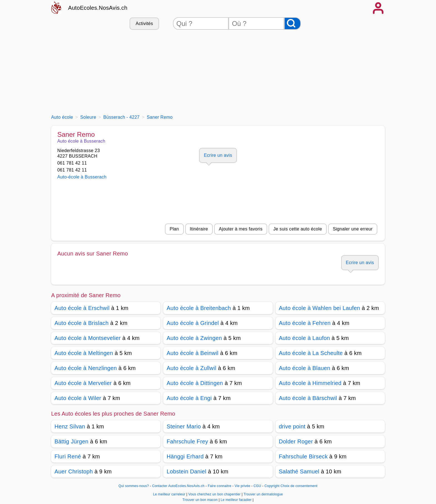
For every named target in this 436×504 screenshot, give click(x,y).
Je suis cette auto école (298, 229)
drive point (292, 426)
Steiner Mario (184, 426)
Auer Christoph (74, 471)
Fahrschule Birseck (303, 456)
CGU (257, 486)
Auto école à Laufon (304, 338)
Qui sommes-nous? (134, 486)
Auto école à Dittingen (195, 383)
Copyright (272, 486)
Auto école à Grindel (193, 323)
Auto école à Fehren (305, 323)
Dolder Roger (296, 441)
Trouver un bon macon (200, 500)
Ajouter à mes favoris (241, 229)
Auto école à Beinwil (193, 353)
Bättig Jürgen (71, 441)
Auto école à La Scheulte (311, 353)
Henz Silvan (70, 426)
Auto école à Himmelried (310, 383)
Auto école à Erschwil (82, 308)
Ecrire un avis (218, 155)
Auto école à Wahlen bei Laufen (319, 308)
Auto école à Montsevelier (88, 338)
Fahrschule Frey (187, 441)
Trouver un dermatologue (263, 494)
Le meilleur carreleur (170, 494)
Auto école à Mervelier (83, 383)
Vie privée (242, 486)
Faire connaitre (220, 486)
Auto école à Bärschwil (308, 398)
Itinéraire (199, 229)
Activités (144, 23)
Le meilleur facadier (237, 500)
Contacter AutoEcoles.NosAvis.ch (178, 486)
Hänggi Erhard (185, 456)
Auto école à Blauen (305, 368)
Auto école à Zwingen (194, 338)
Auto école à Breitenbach (199, 308)
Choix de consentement (299, 486)
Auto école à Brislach (82, 323)
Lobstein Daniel (186, 471)
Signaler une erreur (353, 229)
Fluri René (68, 456)
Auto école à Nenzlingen (86, 368)
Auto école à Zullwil (191, 368)
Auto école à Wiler (78, 398)
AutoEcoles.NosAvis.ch (98, 8)
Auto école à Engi (189, 398)
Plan (174, 229)
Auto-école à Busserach (82, 177)
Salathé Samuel (299, 471)
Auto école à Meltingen (84, 353)
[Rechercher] (293, 23)
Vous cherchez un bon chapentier (215, 494)
